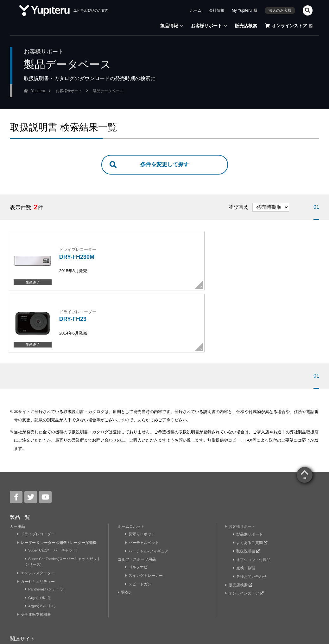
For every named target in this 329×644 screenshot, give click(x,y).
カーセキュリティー (36, 523)
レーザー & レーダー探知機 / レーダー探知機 (57, 485)
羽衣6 (125, 534)
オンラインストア (245, 535)
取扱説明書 (247, 493)
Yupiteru (302, 609)
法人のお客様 (158, 611)
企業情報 (19, 611)
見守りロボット (140, 476)
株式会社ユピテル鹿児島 (153, 590)
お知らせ (46, 611)
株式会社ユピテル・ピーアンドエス (221, 590)
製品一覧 (20, 459)
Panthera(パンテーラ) (45, 531)
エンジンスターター (36, 515)
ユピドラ (58, 590)
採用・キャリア (120, 611)
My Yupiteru (24, 590)
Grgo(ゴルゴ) (38, 539)
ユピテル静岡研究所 (99, 590)
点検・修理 (244, 510)
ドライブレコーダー (36, 476)
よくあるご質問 (250, 485)
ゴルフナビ (137, 509)
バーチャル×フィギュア (147, 493)
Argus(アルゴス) (41, 548)
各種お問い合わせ (250, 518)
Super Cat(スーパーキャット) (52, 493)
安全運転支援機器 (34, 556)
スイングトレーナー (144, 518)
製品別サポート (248, 476)
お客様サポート (240, 469)
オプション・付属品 (252, 501)
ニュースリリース (80, 611)
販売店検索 (239, 527)
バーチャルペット (142, 485)
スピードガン (139, 526)
